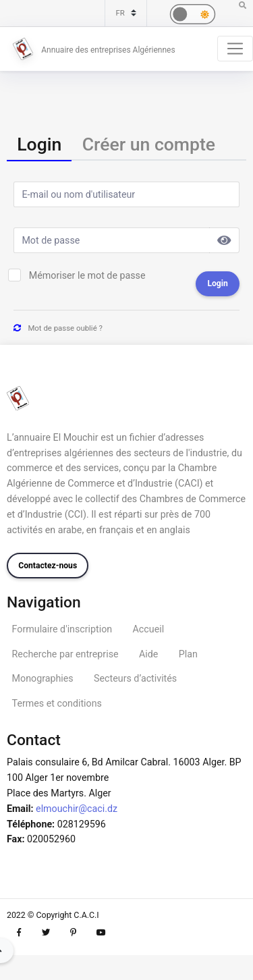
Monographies (43, 678)
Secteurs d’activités (135, 678)
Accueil (149, 629)
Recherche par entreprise (65, 654)
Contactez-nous (48, 566)
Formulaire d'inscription (62, 629)
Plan (188, 654)
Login (217, 283)
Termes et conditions (57, 703)
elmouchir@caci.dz (77, 809)
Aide (148, 654)
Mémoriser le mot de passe (87, 275)
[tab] (39, 145)
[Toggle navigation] (235, 49)
